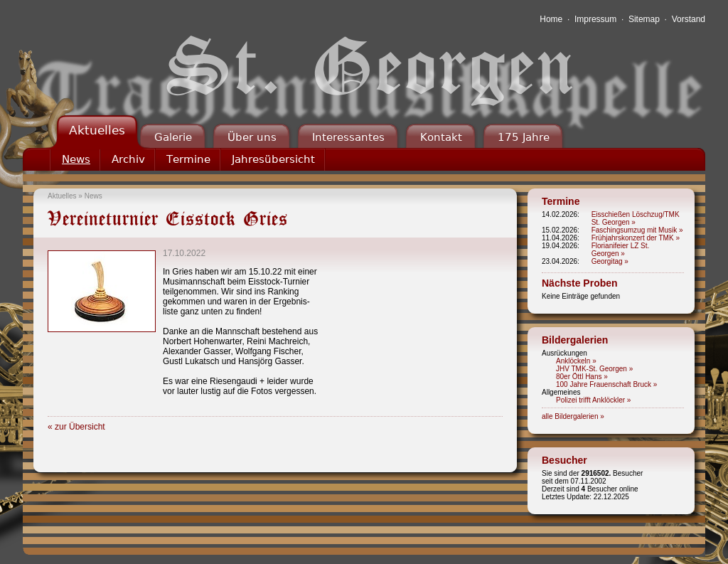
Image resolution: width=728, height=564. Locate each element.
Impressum (595, 19)
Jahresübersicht (273, 159)
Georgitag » (610, 261)
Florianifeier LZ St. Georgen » (621, 250)
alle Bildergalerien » (573, 416)
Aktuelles (97, 130)
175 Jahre (524, 137)
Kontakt (441, 137)
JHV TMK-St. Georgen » (594, 369)
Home (551, 19)
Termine (188, 159)
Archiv (128, 159)
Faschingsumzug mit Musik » (637, 230)
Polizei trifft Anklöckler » (593, 400)
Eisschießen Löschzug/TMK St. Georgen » (636, 218)
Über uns (252, 137)
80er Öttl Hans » (582, 377)
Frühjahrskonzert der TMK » (636, 238)
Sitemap (644, 19)
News (76, 159)
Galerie (173, 137)
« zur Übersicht (76, 427)
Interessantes (348, 137)
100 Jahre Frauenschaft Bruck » (606, 384)
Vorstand (689, 19)
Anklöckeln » (576, 361)
